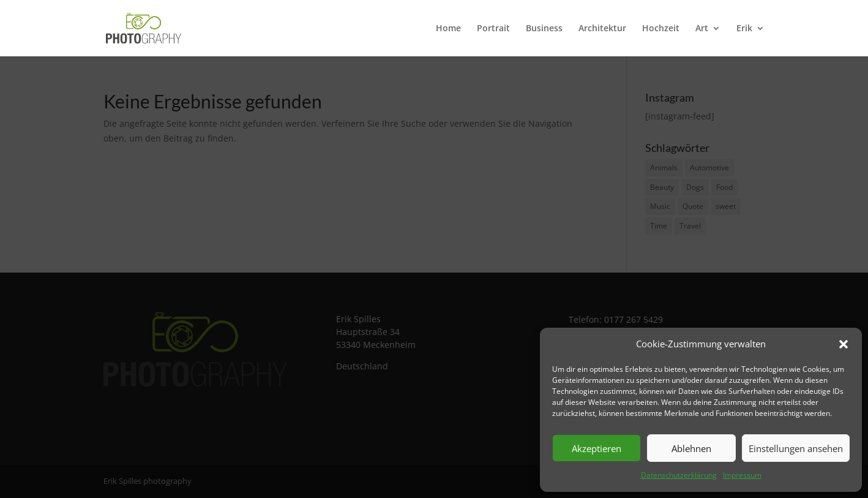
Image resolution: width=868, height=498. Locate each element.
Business (544, 29)
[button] (844, 344)
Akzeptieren (597, 448)
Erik (744, 29)
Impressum (742, 475)
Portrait (493, 29)
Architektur (602, 29)
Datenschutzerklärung (679, 475)
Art (702, 29)
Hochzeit (661, 29)
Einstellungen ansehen (796, 448)
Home (448, 29)
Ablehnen (691, 448)
